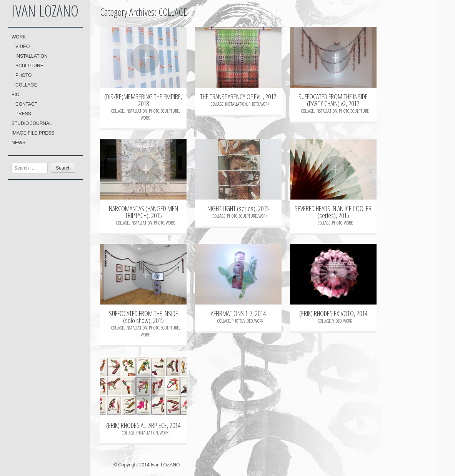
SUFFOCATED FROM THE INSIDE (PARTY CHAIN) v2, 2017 (333, 100)
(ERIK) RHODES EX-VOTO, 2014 (333, 313)
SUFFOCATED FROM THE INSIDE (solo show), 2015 (143, 317)
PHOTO (23, 75)
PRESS (23, 114)
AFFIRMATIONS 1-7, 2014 (238, 313)
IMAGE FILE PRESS (33, 133)
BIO (16, 95)
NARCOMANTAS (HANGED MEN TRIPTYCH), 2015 (143, 212)
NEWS (18, 143)
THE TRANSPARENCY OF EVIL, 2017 (238, 97)
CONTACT (26, 104)
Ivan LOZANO (45, 11)
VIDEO (22, 47)
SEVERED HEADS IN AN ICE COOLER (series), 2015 (333, 212)
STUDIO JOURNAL (32, 123)
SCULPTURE (29, 66)
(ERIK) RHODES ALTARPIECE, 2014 (143, 425)
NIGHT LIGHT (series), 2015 (238, 208)
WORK (19, 37)
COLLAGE (26, 85)
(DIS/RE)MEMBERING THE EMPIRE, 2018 (143, 100)
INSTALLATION (32, 56)
